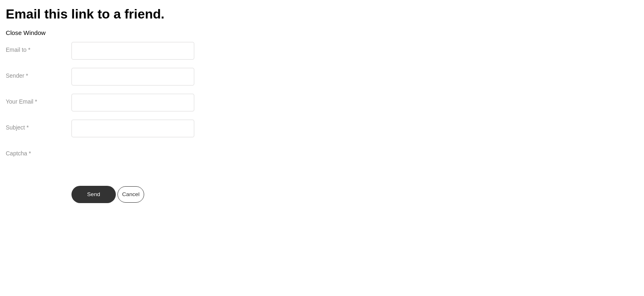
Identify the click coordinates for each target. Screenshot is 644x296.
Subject (17, 127)
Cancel (131, 194)
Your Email (22, 102)
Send (94, 194)
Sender (17, 76)
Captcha (18, 153)
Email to (18, 50)
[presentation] (134, 162)
